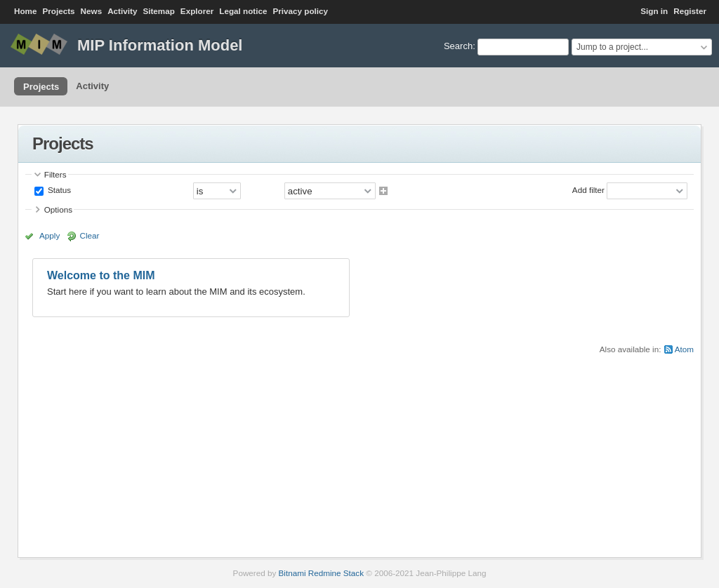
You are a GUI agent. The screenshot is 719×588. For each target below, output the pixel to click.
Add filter (588, 190)
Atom (684, 349)
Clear (90, 235)
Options (58, 209)
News (92, 11)
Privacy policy (300, 11)
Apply (50, 235)
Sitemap (158, 11)
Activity (122, 11)
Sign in (654, 11)
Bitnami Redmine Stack (321, 573)
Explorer (197, 11)
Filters (55, 174)
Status (58, 190)
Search (458, 46)
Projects (58, 11)
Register (690, 11)
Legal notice (243, 11)
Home (25, 11)
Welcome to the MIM (101, 275)
